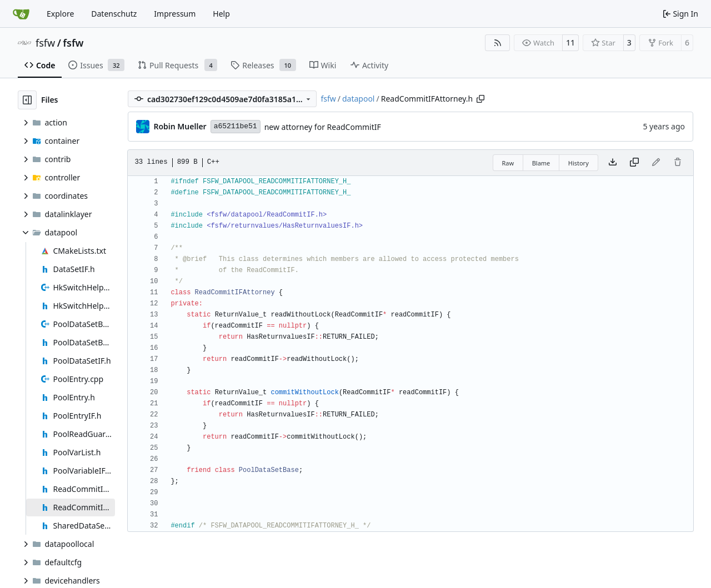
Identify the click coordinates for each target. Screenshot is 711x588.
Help (221, 14)
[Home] (21, 14)
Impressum (175, 14)
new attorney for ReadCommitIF (323, 127)
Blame (541, 163)
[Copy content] (634, 163)
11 (570, 42)
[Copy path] (480, 99)
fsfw (45, 43)
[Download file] (613, 163)
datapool (359, 99)
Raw (508, 163)
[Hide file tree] (27, 100)
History (579, 163)
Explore (60, 14)
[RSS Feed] (498, 43)
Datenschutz (114, 14)
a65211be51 (236, 126)
